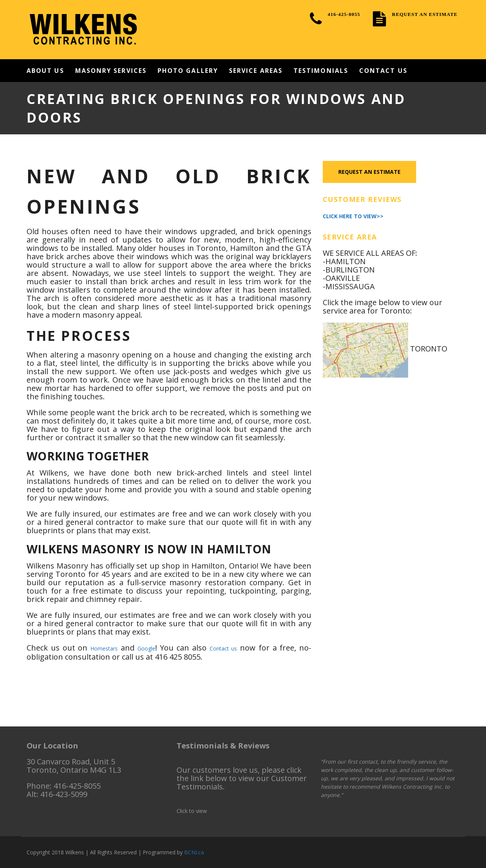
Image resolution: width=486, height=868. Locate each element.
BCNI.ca (194, 852)
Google (146, 648)
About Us (45, 71)
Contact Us (383, 71)
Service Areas (256, 71)
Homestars (104, 648)
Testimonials (321, 71)
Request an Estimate (371, 172)
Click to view (192, 811)
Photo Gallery (188, 71)
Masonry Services (111, 71)
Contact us (223, 648)
